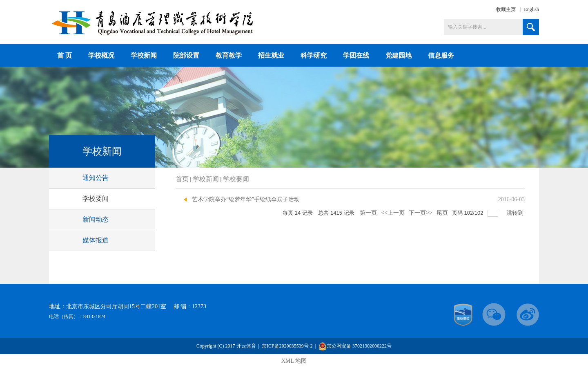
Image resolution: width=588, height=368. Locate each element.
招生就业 (271, 55)
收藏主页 (506, 9)
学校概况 (101, 55)
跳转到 (516, 213)
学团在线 (356, 55)
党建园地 (399, 55)
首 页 (65, 55)
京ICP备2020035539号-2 (288, 346)
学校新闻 (144, 55)
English (531, 9)
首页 (182, 179)
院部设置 (186, 55)
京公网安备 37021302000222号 (355, 346)
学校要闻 (236, 179)
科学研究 (314, 55)
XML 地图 (294, 361)
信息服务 (441, 55)
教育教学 (229, 55)
